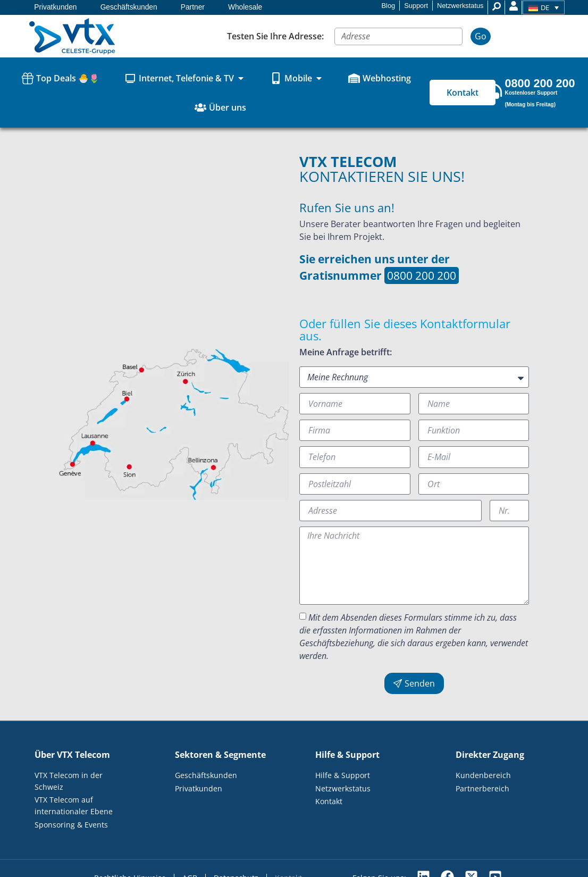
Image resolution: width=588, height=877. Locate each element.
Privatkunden (55, 7)
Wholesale (245, 7)
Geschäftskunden (129, 7)
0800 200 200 (422, 275)
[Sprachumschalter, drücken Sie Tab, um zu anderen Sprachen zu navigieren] (544, 7)
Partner (193, 7)
